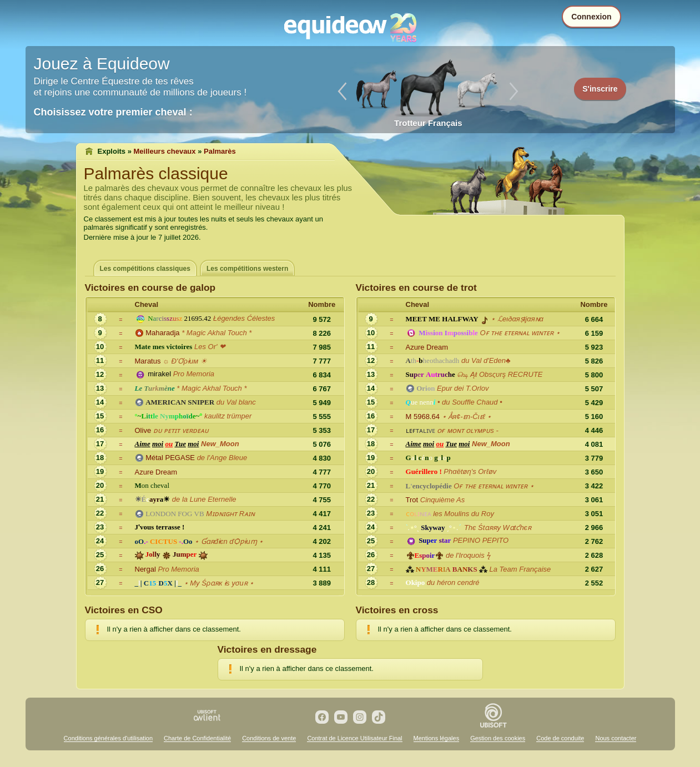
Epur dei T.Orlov (463, 388)
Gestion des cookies (498, 738)
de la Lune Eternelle (204, 499)
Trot (412, 500)
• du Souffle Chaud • (470, 402)
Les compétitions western (247, 269)
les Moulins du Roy (464, 514)
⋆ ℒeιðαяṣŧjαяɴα (517, 319)
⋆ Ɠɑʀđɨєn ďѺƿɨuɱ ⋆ (229, 541)
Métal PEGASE (170, 458)
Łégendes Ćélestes (244, 318)
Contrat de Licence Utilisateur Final (354, 738)
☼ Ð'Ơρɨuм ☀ (185, 361)
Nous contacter (616, 738)
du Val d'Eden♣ (486, 360)
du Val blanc (237, 402)
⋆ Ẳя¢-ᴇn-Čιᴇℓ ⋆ (467, 417)
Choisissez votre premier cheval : (113, 112)
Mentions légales (437, 738)
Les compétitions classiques (145, 269)
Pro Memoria (194, 374)
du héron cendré (453, 582)
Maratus (148, 361)
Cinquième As (442, 500)
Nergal (145, 569)
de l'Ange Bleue (222, 458)
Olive (143, 430)
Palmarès (220, 151)
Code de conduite (560, 738)
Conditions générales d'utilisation (108, 738)
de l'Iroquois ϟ (468, 555)
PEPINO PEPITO (481, 540)
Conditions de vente (269, 738)
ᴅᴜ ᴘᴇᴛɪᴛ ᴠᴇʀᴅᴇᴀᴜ (181, 430)
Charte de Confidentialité (197, 738)
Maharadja (162, 333)
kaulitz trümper (228, 416)
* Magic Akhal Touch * (216, 333)
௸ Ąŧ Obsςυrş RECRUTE (500, 374)
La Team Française (520, 569)
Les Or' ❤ (210, 347)
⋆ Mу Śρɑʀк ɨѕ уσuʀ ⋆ (219, 583)
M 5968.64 (423, 417)
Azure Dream (156, 472)
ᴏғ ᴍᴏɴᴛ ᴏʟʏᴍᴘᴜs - (468, 430)
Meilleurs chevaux (165, 151)
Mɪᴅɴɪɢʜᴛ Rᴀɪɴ (230, 514)
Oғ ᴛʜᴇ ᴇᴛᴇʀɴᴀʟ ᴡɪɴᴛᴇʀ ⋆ (520, 333)
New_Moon (220, 444)
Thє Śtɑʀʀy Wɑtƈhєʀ (498, 528)
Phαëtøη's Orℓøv (470, 471)
